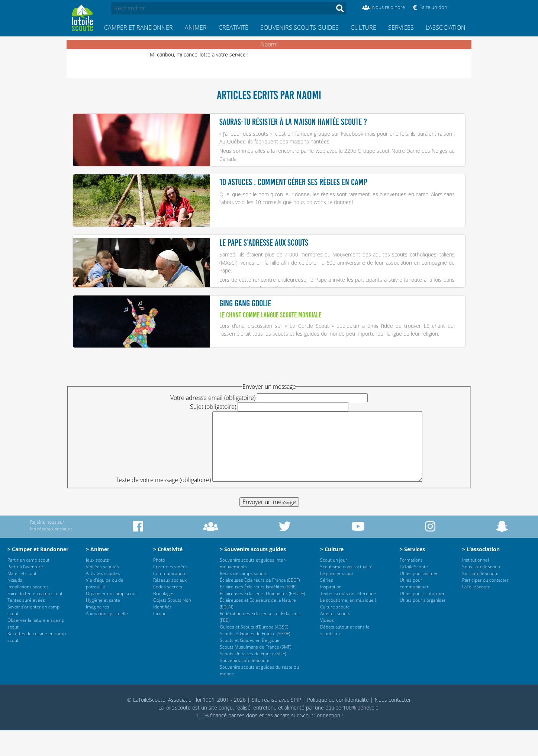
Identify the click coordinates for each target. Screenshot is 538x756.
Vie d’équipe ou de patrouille (105, 609)
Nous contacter (393, 725)
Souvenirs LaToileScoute (245, 686)
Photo (159, 586)
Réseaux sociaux (170, 606)
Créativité (233, 28)
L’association (446, 28)
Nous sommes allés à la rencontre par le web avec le (282, 151)
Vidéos (327, 646)
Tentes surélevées (26, 626)
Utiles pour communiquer (414, 609)
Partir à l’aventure (25, 592)
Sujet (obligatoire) (213, 432)
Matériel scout (22, 599)
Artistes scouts (335, 639)
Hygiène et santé (103, 626)
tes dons (247, 741)
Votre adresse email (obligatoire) (213, 423)
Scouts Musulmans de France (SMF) (255, 673)
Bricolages (164, 619)
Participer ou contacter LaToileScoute (485, 609)
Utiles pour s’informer (422, 619)
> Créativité (168, 575)
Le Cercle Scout (309, 345)
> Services (412, 575)
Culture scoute (335, 632)
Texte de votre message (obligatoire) (163, 505)
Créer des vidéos (170, 592)
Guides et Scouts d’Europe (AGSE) (254, 652)
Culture (363, 28)
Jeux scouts (97, 586)
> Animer (98, 575)
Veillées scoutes (102, 592)
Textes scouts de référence (348, 619)
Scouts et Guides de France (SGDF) (255, 659)
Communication (169, 599)
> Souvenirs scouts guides (253, 575)
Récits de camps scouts (244, 599)
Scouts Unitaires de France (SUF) (253, 679)
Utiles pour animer (419, 599)
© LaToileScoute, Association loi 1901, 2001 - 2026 (186, 725)
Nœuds (15, 606)
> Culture (332, 575)
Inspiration (331, 612)
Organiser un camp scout (111, 619)
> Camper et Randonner (38, 575)
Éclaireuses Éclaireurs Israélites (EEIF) (258, 612)
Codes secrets (168, 612)
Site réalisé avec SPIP (276, 725)
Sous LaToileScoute (482, 592)
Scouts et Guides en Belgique (250, 666)
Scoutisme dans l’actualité (346, 592)
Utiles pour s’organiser (423, 626)
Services (401, 28)
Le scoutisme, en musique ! (348, 626)
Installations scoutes (28, 612)
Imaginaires (98, 632)
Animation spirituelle (107, 639)
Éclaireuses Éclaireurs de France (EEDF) (260, 606)
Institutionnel (476, 586)
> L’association (481, 575)
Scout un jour (334, 586)
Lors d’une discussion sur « (254, 345)
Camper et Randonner (138, 28)
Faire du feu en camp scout (35, 619)
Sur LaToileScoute (480, 599)
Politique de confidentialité (338, 725)
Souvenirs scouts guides (299, 28)
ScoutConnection (320, 741)
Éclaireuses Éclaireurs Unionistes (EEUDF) (262, 619)
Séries (327, 606)
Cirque (160, 639)
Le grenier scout (337, 599)
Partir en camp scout (28, 586)
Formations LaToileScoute (414, 589)
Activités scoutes (103, 599)
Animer (196, 28)
